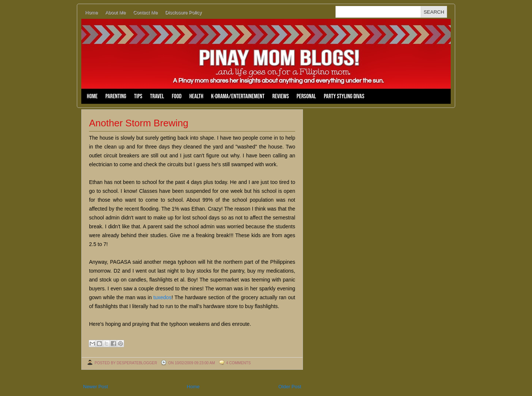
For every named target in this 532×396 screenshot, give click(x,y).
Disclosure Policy (183, 12)
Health (196, 96)
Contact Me (145, 12)
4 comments (238, 363)
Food (177, 96)
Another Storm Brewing (139, 123)
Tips (138, 96)
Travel (157, 96)
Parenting (116, 96)
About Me (116, 12)
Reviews (281, 96)
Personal (306, 96)
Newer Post (96, 387)
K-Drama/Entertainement (238, 96)
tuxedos (162, 297)
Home (91, 12)
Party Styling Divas (344, 96)
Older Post (290, 387)
